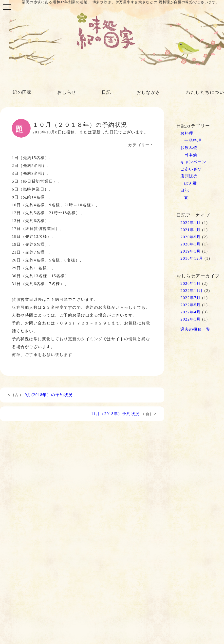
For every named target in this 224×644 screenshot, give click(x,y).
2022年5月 (191, 305)
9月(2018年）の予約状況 (49, 395)
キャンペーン (193, 162)
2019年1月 (191, 251)
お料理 (187, 133)
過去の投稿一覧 (196, 329)
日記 (106, 92)
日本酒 (191, 155)
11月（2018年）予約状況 (115, 414)
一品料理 (193, 140)
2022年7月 (191, 298)
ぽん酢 (191, 183)
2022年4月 (191, 312)
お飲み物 (189, 148)
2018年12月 (192, 258)
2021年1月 (191, 230)
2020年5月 (191, 237)
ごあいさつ (191, 169)
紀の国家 (22, 92)
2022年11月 (192, 291)
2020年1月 (191, 244)
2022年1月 (191, 223)
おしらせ (67, 92)
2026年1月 (191, 283)
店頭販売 (189, 176)
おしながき (149, 92)
